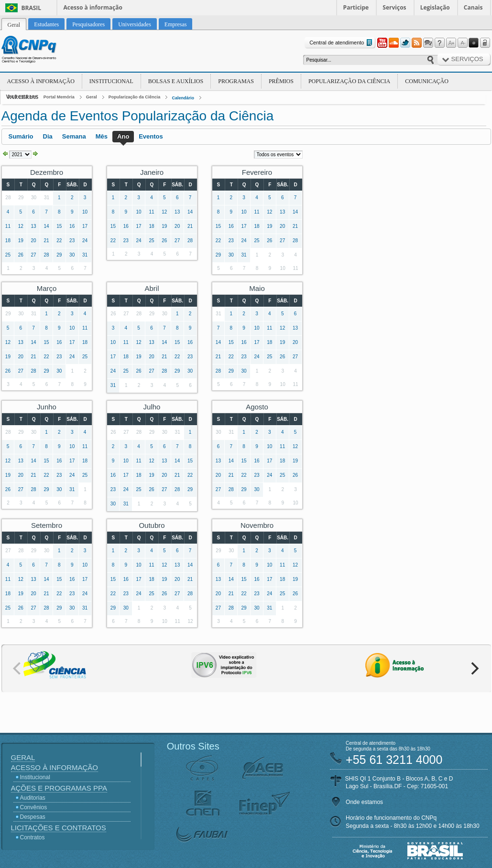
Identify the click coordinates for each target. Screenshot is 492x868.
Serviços (394, 7)
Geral (92, 97)
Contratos (33, 837)
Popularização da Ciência (349, 81)
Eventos (151, 136)
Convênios (34, 807)
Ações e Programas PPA (59, 788)
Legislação (435, 7)
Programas (236, 81)
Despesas (33, 817)
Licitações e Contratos (59, 828)
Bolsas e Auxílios (176, 81)
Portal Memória (59, 97)
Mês (102, 136)
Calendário (183, 98)
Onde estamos (364, 802)
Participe (356, 7)
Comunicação (427, 81)
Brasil (32, 8)
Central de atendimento (342, 43)
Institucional (111, 81)
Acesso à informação (93, 7)
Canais (473, 7)
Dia (48, 136)
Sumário (21, 136)
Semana (74, 136)
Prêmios (281, 81)
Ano (123, 136)
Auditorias (33, 798)
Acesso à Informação (41, 81)
